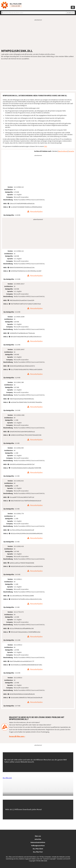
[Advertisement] (38, 35)
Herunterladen (36, 212)
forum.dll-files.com (16, 736)
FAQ (46, 146)
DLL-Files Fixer (38, 852)
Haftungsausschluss (38, 845)
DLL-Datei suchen (70, 13)
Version (55, 151)
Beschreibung (63, 151)
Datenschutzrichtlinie (38, 842)
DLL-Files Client (38, 849)
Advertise (38, 839)
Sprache (71, 151)
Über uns (38, 836)
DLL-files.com (7, 778)
